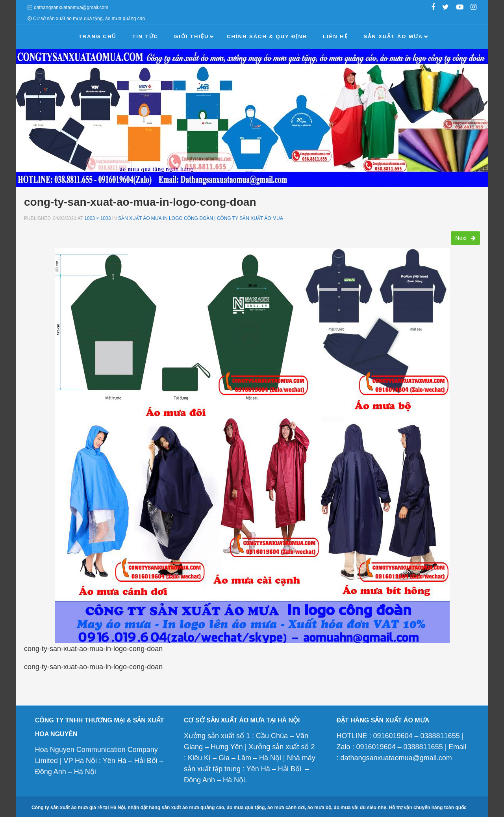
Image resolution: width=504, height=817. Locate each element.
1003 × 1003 (97, 218)
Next (465, 238)
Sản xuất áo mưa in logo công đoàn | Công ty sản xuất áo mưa (201, 218)
